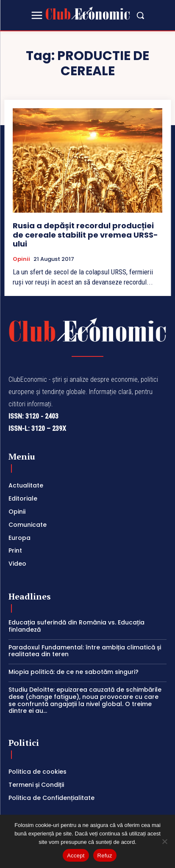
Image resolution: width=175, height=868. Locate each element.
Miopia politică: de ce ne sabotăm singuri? (74, 672)
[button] (140, 15)
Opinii (21, 259)
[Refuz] (164, 841)
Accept (76, 856)
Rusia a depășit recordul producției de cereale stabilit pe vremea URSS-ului (85, 235)
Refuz (105, 856)
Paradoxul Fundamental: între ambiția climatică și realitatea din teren (85, 651)
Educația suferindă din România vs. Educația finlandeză (76, 626)
